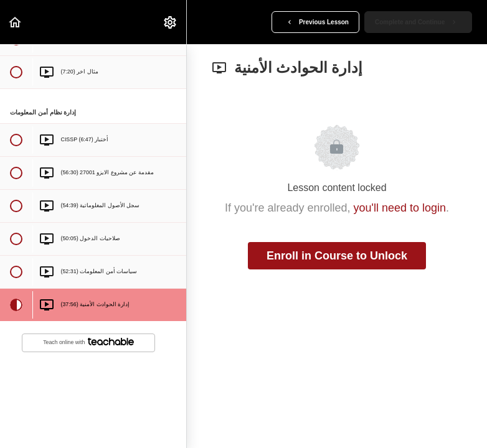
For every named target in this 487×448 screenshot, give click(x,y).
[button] (16, 22)
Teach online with (88, 342)
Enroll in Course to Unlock (337, 256)
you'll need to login (400, 208)
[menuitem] (171, 22)
